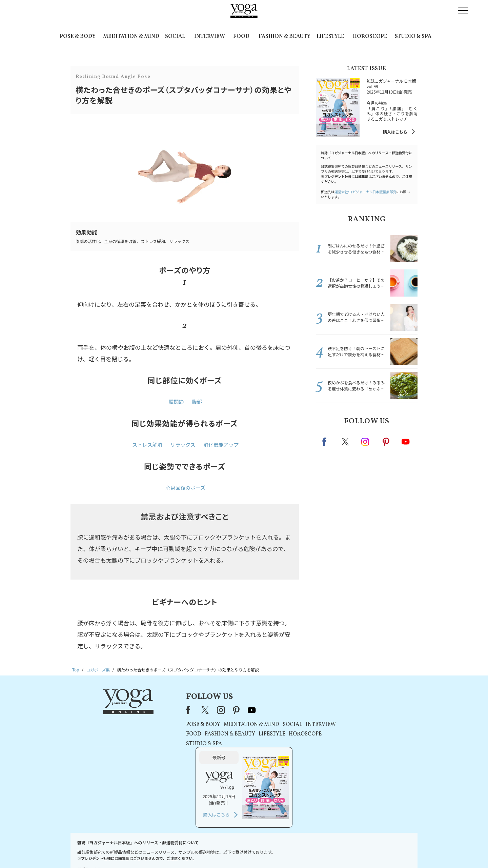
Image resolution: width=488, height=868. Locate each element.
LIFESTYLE (330, 37)
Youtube (406, 442)
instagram (366, 441)
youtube (223, 711)
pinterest (386, 442)
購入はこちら (395, 132)
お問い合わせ (123, 850)
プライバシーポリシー (233, 850)
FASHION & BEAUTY (284, 37)
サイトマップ (336, 850)
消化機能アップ (221, 445)
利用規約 (199, 850)
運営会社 (310, 850)
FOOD (241, 37)
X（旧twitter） (346, 442)
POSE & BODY (78, 37)
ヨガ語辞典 (364, 850)
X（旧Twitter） (177, 711)
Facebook (326, 442)
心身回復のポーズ (185, 489)
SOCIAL (175, 37)
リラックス (183, 445)
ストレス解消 (147, 445)
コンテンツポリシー (278, 850)
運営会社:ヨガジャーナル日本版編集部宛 (365, 192)
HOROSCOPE (370, 37)
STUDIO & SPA (413, 37)
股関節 (176, 402)
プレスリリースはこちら (163, 850)
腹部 (197, 402)
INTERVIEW (210, 37)
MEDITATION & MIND (131, 37)
